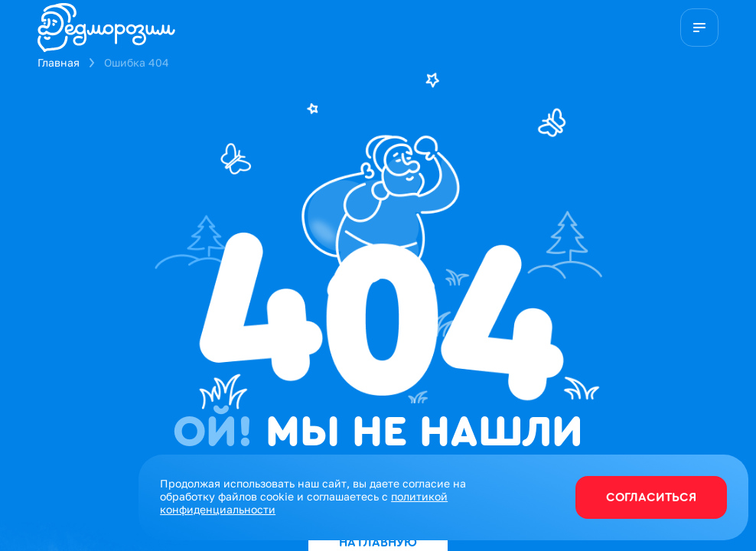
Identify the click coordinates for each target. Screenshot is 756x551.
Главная (59, 62)
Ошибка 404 (137, 62)
